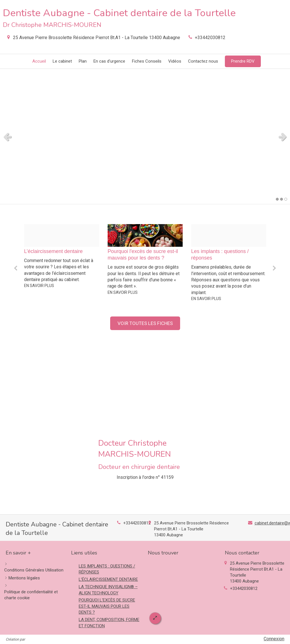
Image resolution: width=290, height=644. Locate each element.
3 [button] (286, 199)
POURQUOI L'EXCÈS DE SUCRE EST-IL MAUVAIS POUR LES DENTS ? (107, 606)
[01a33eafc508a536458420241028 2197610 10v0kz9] (145, 235)
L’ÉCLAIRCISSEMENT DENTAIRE (108, 579)
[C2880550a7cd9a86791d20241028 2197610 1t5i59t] (229, 235)
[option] (62, 256)
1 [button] (277, 199)
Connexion (274, 639)
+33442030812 (210, 38)
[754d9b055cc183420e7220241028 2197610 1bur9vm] (62, 235)
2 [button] (282, 199)
